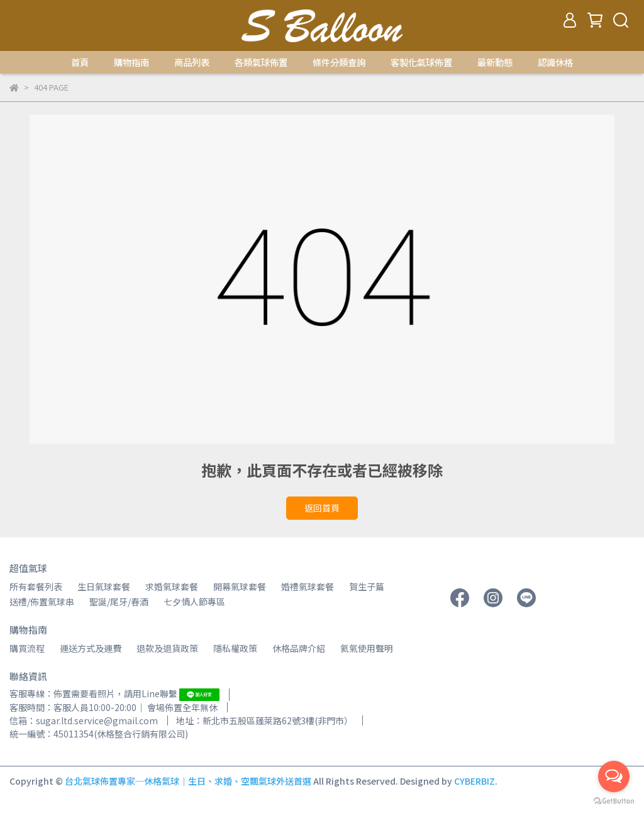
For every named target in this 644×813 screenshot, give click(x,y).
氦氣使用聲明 (367, 648)
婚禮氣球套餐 (308, 586)
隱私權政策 (235, 648)
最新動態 (495, 62)
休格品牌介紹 (299, 648)
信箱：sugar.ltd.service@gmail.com (84, 720)
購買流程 (27, 648)
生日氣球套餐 (104, 586)
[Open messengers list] (614, 777)
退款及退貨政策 (167, 648)
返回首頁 (322, 508)
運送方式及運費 (91, 648)
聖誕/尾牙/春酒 (119, 602)
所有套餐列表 (36, 586)
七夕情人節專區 (194, 602)
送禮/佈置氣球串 (42, 602)
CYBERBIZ (475, 781)
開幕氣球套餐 (240, 586)
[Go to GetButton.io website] (614, 800)
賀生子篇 (367, 586)
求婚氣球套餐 (172, 586)
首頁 (80, 62)
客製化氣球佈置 (421, 62)
